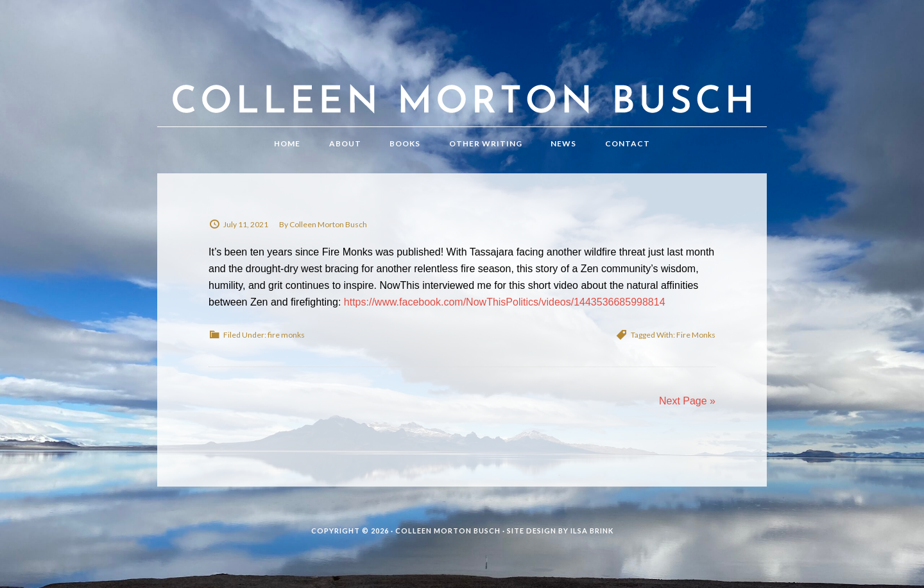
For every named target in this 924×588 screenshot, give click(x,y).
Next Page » (687, 401)
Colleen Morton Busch (462, 76)
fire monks (286, 335)
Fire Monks (696, 335)
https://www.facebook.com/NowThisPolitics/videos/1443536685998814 (505, 302)
